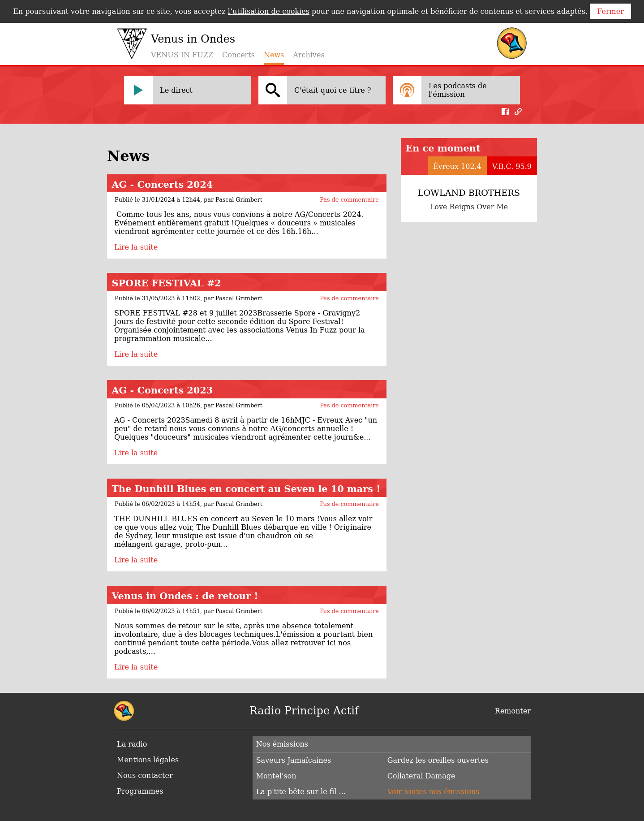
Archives (309, 55)
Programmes (140, 791)
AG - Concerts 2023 (162, 390)
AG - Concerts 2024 (162, 184)
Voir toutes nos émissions (434, 792)
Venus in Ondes (193, 39)
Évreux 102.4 (457, 166)
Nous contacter (145, 776)
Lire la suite (136, 247)
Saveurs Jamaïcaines (294, 760)
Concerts (238, 55)
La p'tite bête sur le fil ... (301, 792)
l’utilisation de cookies (269, 11)
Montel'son (276, 776)
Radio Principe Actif (304, 711)
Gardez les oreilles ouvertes (438, 760)
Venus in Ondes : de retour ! (185, 596)
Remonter (513, 711)
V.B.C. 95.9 (512, 166)
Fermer (610, 11)
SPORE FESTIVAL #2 (166, 283)
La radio (132, 744)
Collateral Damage (421, 776)
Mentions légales (148, 760)
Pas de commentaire (349, 200)
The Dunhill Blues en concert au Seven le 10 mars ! (246, 489)
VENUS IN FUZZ (182, 55)
